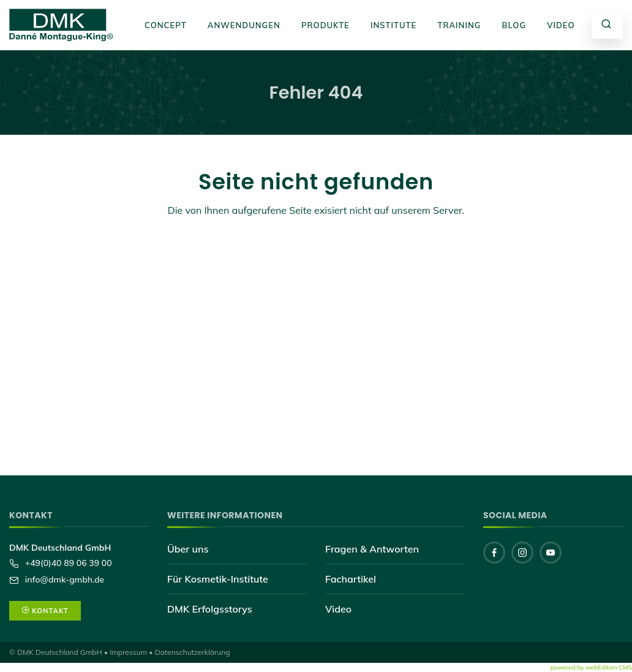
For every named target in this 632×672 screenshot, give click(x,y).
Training (459, 25)
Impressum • (131, 652)
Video (561, 25)
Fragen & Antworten (372, 549)
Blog (514, 25)
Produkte (325, 25)
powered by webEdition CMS (591, 667)
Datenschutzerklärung (193, 652)
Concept (166, 25)
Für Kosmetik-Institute (218, 579)
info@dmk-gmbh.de (63, 580)
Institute (393, 25)
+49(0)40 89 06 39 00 (67, 563)
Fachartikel (351, 579)
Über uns (188, 549)
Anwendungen (244, 25)
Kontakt (45, 611)
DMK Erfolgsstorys (210, 609)
